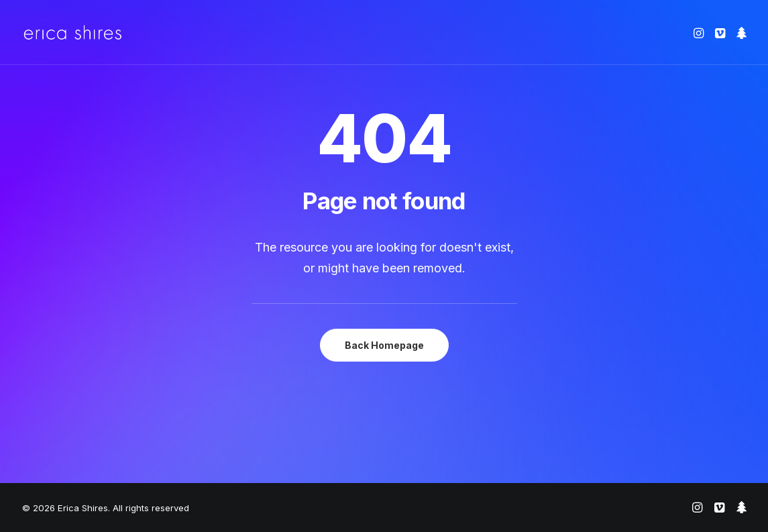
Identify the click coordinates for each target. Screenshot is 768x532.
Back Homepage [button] (384, 345)
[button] (700, 33)
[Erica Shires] (73, 33)
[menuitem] (700, 33)
